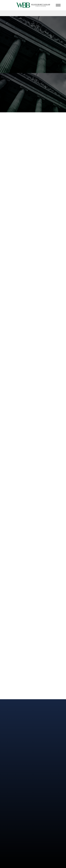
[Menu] (58, 5)
